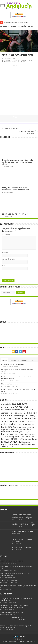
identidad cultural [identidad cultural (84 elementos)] (10, 432)
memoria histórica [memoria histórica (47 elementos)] (29, 434)
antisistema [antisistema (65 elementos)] (21, 410)
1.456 (14, 602)
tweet (15, 65)
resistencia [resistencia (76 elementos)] (21, 444)
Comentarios (23, 360)
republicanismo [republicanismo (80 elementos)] (9, 444)
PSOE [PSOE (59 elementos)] (20, 439)
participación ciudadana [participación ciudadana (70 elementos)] (23, 437)
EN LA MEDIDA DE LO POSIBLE (15, 214)
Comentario (6, 234)
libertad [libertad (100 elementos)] (5, 434)
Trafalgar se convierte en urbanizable (23, 132)
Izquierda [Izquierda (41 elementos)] (29, 432)
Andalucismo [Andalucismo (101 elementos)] (8, 407)
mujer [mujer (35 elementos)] (3, 437)
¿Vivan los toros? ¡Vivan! (15, 128)
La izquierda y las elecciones (21, 547)
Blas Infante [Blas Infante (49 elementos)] (30, 410)
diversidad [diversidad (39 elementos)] (32, 422)
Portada (3, 26)
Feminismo (23, 60)
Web (4, 266)
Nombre (6, 253)
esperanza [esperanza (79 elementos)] (6, 429)
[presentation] (18, 275)
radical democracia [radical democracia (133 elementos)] (12, 442)
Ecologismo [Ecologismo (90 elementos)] (7, 427)
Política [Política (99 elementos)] (13, 439)
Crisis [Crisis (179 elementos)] (27, 413)
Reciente (13, 360)
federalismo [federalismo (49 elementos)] (19, 429)
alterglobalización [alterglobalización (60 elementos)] (8, 404)
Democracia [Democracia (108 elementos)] (20, 418)
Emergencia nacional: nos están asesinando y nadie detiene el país (16, 189)
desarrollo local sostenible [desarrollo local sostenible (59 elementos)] (19, 421)
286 (13, 609)
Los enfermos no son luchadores (13, 364)
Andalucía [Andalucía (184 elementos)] (21, 407)
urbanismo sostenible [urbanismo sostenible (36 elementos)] (7, 447)
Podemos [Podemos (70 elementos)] (5, 439)
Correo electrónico (9, 259)
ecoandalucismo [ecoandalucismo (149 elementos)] (24, 424)
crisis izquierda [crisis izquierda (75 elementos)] (22, 416)
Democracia (12, 26)
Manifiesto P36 (17, 618)
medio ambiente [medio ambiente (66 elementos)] (17, 434)
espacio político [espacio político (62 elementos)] (28, 427)
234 (14, 615)
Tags (31, 360)
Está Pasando (16, 60)
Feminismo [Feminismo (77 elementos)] (28, 429)
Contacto (31, 642)
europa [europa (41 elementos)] (13, 430)
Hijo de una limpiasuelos (10, 384)
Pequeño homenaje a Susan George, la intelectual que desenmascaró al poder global (17, 162)
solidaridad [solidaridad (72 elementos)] (31, 444)
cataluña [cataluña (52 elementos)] (20, 413)
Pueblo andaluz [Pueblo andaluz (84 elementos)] (29, 439)
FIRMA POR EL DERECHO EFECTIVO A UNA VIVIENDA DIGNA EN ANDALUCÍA (15, 606)
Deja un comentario (10, 62)
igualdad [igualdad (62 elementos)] (22, 432)
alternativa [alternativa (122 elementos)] (21, 404)
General (29, 60)
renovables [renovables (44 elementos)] (27, 442)
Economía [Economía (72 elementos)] (17, 427)
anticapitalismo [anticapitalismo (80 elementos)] (9, 410)
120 (12, 630)
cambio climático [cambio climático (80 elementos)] (9, 413)
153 (24, 620)
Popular (5, 360)
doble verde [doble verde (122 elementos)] (8, 424)
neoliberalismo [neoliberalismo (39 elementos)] (9, 437)
